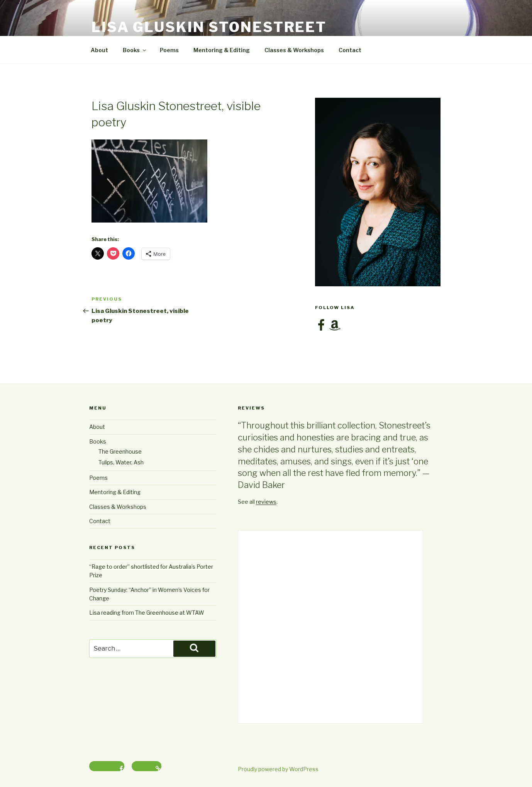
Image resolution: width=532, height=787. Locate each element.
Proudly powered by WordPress (278, 769)
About (99, 50)
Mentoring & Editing (222, 50)
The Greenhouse (120, 451)
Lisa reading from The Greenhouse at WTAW (147, 613)
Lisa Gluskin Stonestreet (209, 27)
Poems (169, 50)
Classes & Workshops (294, 50)
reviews (266, 502)
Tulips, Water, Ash (121, 462)
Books (135, 50)
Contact (350, 50)
